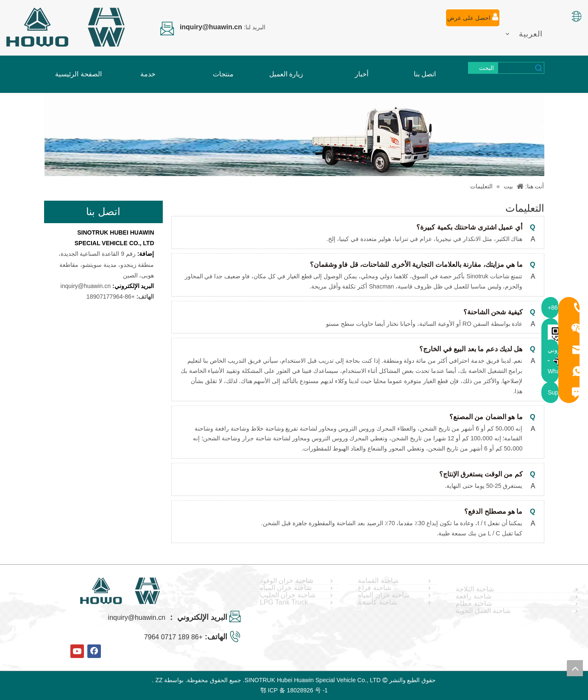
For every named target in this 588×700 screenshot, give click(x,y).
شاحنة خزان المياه (286, 588)
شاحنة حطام (474, 604)
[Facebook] (94, 651)
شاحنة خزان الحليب (288, 595)
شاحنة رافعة (473, 596)
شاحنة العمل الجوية (483, 611)
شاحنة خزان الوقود (287, 581)
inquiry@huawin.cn (86, 286)
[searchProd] (516, 68)
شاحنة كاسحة (377, 602)
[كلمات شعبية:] (483, 68)
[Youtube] (77, 651)
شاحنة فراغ (374, 588)
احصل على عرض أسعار (473, 20)
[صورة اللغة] (576, 16)
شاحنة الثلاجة (475, 589)
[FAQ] (294, 134)
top (575, 668)
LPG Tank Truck (284, 602)
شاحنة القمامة (378, 581)
